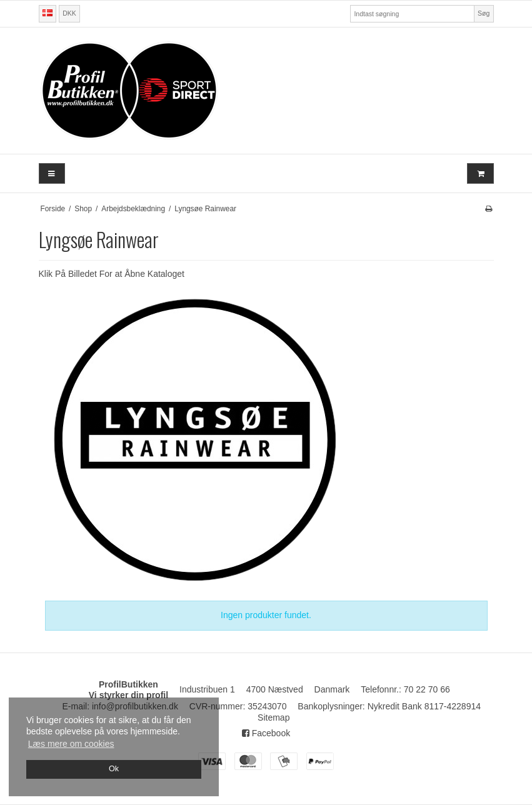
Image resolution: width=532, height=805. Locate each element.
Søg (484, 13)
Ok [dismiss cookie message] (114, 769)
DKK (69, 13)
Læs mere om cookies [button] (71, 744)
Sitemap (274, 717)
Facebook (266, 733)
